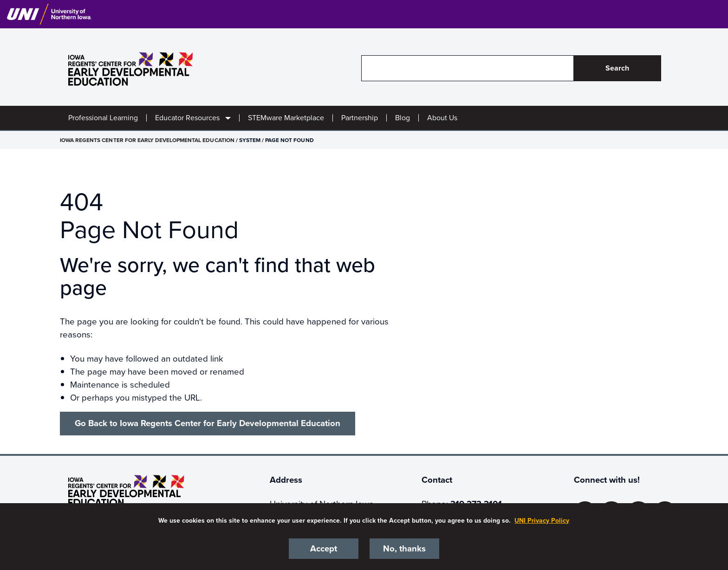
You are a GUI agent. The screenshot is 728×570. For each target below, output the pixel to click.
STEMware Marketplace (286, 118)
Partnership (360, 118)
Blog (403, 118)
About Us (442, 118)
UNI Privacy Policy (542, 521)
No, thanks (404, 549)
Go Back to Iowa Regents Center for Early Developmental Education (208, 423)
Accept (324, 549)
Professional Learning (103, 118)
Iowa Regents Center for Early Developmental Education (147, 140)
